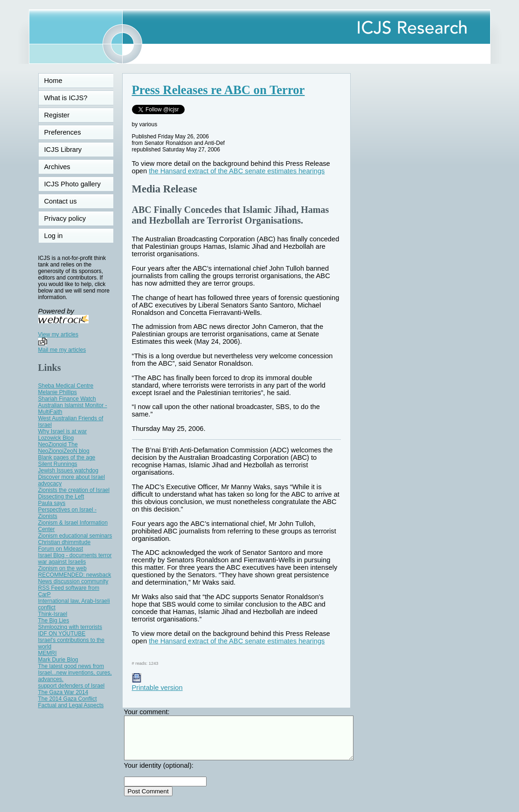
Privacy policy (65, 218)
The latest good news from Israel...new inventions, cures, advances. (75, 673)
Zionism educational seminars (75, 536)
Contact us (61, 201)
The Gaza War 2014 (63, 692)
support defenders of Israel (72, 686)
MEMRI (48, 653)
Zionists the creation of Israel (74, 490)
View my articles (58, 334)
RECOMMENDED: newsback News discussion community (75, 578)
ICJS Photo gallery (73, 184)
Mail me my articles (62, 350)
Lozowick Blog (56, 438)
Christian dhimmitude (65, 542)
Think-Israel (53, 614)
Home (53, 81)
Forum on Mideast (61, 549)
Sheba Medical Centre (66, 386)
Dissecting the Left (61, 497)
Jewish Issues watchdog (68, 471)
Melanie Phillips (58, 392)
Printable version (157, 684)
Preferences (63, 132)
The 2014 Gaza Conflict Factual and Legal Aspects (71, 702)
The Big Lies (54, 621)
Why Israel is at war (63, 431)
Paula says (52, 503)
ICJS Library (63, 150)
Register (57, 115)
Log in (59, 236)
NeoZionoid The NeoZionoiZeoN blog (64, 448)
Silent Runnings (58, 464)
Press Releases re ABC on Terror (218, 90)
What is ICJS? (66, 98)
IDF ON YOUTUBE (62, 634)
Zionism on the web (62, 568)
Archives (57, 167)
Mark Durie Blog (58, 660)
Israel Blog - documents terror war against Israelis (75, 559)
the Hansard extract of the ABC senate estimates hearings (237, 171)
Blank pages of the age (67, 457)
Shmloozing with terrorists (70, 627)
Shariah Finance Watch (67, 399)
